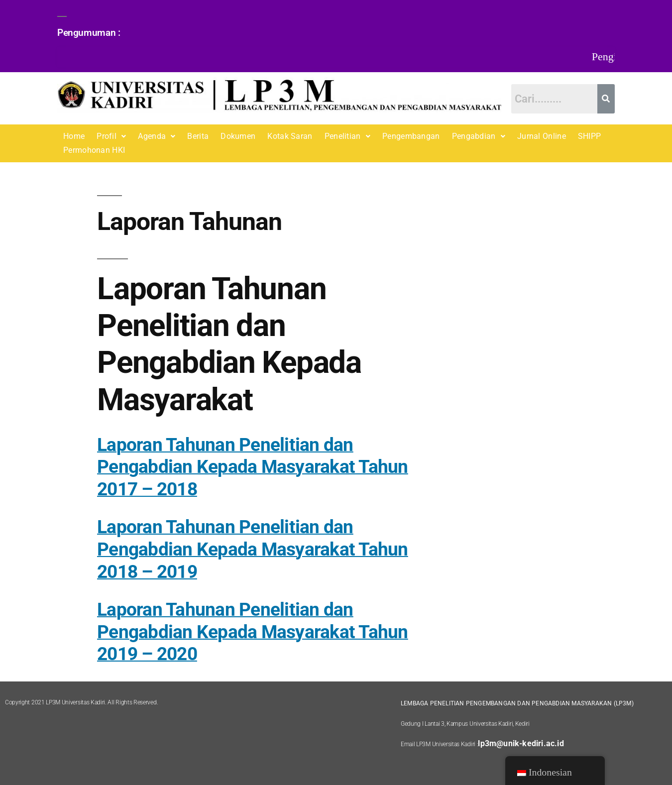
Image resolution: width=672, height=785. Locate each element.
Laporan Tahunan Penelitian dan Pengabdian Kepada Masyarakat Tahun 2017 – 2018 (253, 467)
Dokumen (238, 136)
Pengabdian (479, 136)
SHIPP (590, 136)
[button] (111, 136)
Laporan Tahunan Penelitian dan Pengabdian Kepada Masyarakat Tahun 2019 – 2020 (253, 632)
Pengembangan (411, 136)
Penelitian (347, 136)
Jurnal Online (542, 136)
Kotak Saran (290, 136)
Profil (111, 136)
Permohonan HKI (94, 150)
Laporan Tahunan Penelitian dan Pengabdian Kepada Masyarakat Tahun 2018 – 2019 (253, 549)
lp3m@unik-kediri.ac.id (521, 743)
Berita (198, 136)
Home (74, 136)
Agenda (157, 136)
